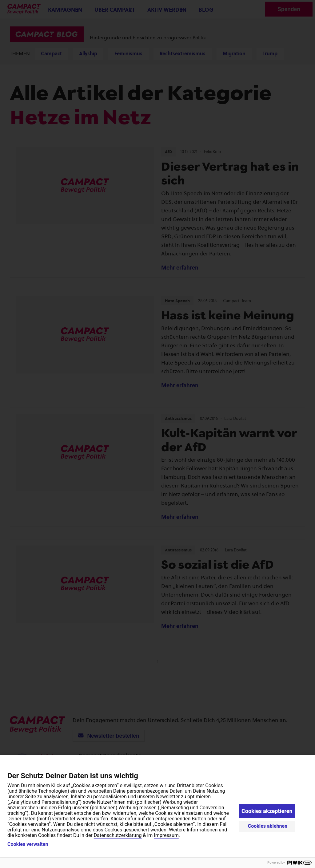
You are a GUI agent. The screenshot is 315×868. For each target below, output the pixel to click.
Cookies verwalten (28, 844)
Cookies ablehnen (268, 826)
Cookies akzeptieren (267, 811)
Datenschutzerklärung (118, 835)
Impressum (166, 835)
